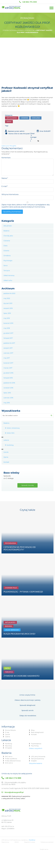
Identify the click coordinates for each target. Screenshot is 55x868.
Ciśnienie (24, 118)
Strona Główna (10, 730)
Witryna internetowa (10, 194)
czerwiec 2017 (8, 353)
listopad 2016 (8, 378)
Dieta (5, 246)
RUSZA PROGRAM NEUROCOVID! (20, 634)
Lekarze (6, 440)
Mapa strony (5, 842)
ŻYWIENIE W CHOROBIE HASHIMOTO (21, 676)
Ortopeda (8, 748)
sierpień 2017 (8, 348)
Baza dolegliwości (37, 732)
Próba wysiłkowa (11, 759)
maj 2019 (7, 318)
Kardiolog (10, 445)
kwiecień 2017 (8, 363)
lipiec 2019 (7, 313)
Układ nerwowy (9, 275)
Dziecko (6, 251)
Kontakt (6, 462)
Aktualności (12, 118)
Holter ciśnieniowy (13, 428)
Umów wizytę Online (27, 695)
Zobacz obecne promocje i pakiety (28, 700)
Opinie (6, 457)
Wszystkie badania (36, 763)
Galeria (8, 737)
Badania (6, 231)
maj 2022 (7, 298)
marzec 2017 (8, 368)
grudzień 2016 (8, 373)
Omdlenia (36, 118)
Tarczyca (7, 270)
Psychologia (8, 261)
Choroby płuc (8, 236)
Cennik (6, 452)
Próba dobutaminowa (13, 761)
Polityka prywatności (47, 842)
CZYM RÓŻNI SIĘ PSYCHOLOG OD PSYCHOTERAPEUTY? (20, 548)
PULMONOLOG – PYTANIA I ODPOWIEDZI (23, 592)
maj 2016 (7, 403)
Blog (33, 730)
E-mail (5, 186)
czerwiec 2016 (8, 398)
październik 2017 (9, 343)
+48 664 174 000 (28, 2)
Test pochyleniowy (38, 759)
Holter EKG (11, 433)
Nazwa (5, 178)
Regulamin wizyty (30, 842)
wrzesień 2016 (8, 388)
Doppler (34, 761)
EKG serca (9, 756)
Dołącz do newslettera (28, 716)
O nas (7, 732)
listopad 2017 (8, 338)
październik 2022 (9, 293)
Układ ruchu (8, 280)
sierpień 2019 (8, 308)
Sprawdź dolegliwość (28, 705)
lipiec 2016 (7, 393)
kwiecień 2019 (8, 323)
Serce (9, 122)
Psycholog (35, 746)
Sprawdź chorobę (28, 485)
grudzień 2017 (8, 333)
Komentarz (6, 158)
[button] (51, 415)
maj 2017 (7, 358)
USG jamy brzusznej (38, 756)
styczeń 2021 (8, 303)
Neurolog (8, 746)
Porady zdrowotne (26, 30)
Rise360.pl (32, 840)
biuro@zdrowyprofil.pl (13, 792)
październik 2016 (9, 383)
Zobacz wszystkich (36, 748)
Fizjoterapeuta (36, 744)
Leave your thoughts (9, 146)
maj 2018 (7, 328)
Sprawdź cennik (27, 710)
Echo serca (9, 763)
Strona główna (9, 30)
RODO (17, 842)
